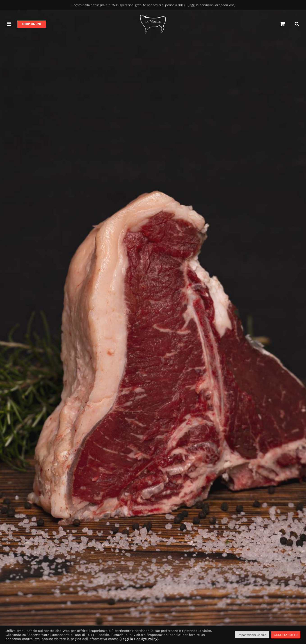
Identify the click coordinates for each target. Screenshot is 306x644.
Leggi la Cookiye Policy (139, 639)
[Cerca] (297, 24)
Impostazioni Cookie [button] (252, 635)
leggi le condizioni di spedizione (211, 5)
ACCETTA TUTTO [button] (286, 635)
